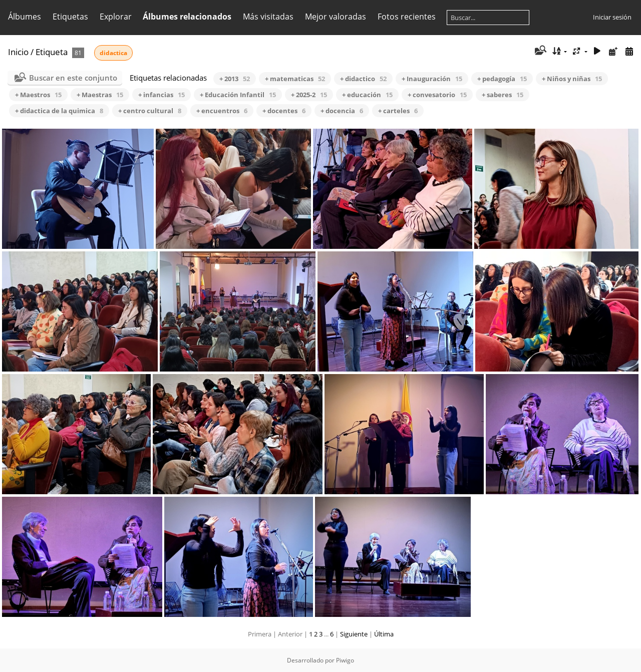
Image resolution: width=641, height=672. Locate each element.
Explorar (116, 17)
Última (384, 634)
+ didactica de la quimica (59, 111)
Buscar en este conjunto (73, 78)
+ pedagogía (502, 79)
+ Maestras (100, 95)
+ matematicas (295, 79)
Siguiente (354, 634)
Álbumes (25, 17)
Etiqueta (52, 52)
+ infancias (162, 95)
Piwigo (345, 660)
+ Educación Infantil (238, 95)
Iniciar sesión (612, 17)
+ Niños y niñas (572, 79)
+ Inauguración (432, 79)
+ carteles (398, 111)
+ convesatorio (437, 95)
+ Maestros (38, 95)
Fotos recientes (407, 17)
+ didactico (363, 79)
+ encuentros (222, 111)
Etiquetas (70, 17)
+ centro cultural (150, 111)
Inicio (18, 52)
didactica (113, 53)
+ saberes (503, 95)
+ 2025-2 (309, 95)
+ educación (367, 95)
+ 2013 (235, 79)
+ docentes (284, 111)
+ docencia (342, 111)
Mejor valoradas (336, 17)
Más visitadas (268, 17)
